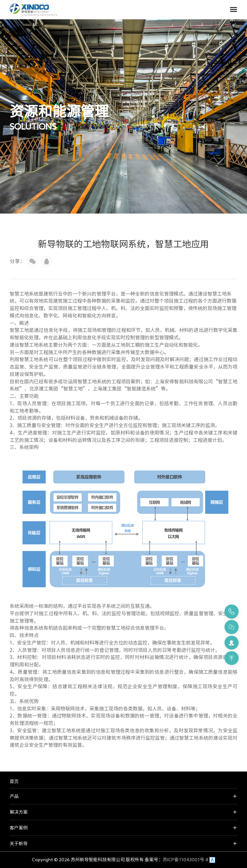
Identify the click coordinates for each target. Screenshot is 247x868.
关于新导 (19, 844)
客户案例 (19, 828)
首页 (14, 781)
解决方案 (19, 812)
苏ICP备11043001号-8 (186, 860)
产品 (14, 796)
